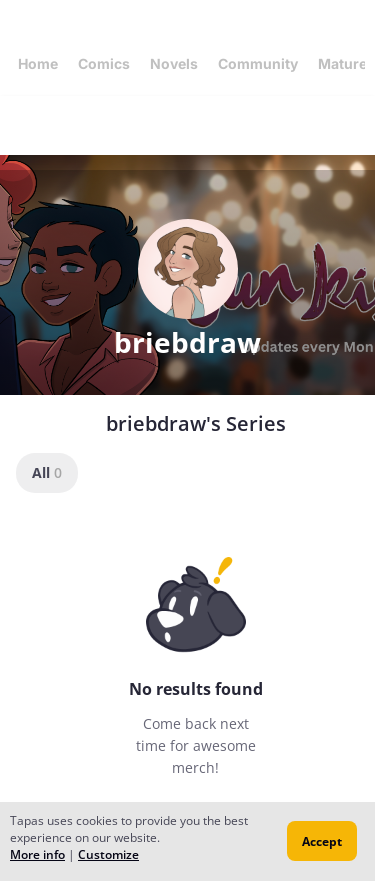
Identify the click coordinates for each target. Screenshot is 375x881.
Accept (322, 841)
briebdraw (187, 342)
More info (37, 854)
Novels (174, 63)
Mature (342, 63)
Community (258, 63)
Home (38, 63)
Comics (104, 63)
